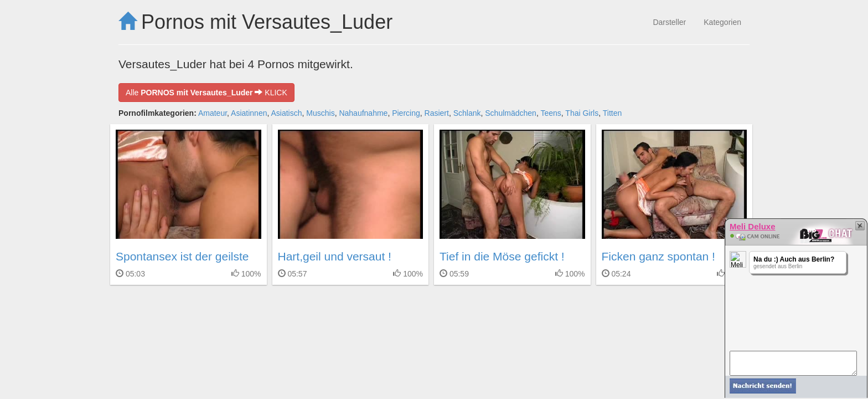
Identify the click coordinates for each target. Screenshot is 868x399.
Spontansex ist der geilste (182, 256)
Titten (613, 113)
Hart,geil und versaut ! (335, 256)
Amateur (213, 113)
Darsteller (669, 22)
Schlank (467, 113)
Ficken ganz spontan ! (658, 256)
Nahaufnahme (363, 113)
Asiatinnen (249, 113)
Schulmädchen (511, 113)
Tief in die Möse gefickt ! (502, 256)
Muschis (320, 113)
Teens (551, 113)
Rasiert (437, 113)
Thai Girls (582, 113)
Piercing (406, 113)
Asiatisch (286, 113)
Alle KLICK (206, 93)
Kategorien (722, 22)
